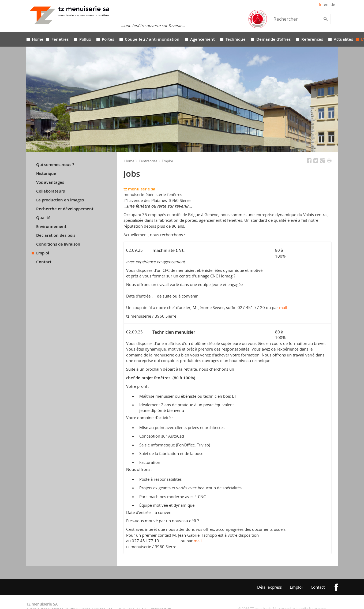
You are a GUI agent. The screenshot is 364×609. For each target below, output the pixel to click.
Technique (236, 39)
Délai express (269, 587)
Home (38, 39)
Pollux (85, 39)
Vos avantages (50, 182)
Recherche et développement (65, 209)
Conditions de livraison (58, 244)
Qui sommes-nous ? (55, 165)
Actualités (343, 39)
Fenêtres (60, 39)
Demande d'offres (273, 39)
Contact (44, 262)
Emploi (43, 253)
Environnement (51, 227)
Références (312, 39)
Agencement (202, 39)
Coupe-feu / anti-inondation (152, 39)
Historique (46, 174)
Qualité (43, 218)
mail (283, 307)
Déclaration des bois (56, 235)
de (333, 4)
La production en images (60, 200)
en (326, 4)
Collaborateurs (50, 191)
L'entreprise (148, 161)
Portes (108, 39)
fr (320, 4)
